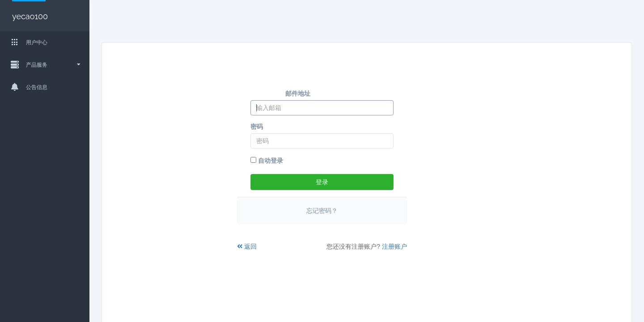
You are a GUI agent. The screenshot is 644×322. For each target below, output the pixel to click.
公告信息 (25, 87)
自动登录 (267, 161)
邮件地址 (298, 93)
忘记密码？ (322, 211)
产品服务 (42, 64)
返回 (247, 246)
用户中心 (25, 42)
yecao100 (29, 16)
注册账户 (394, 246)
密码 (257, 127)
